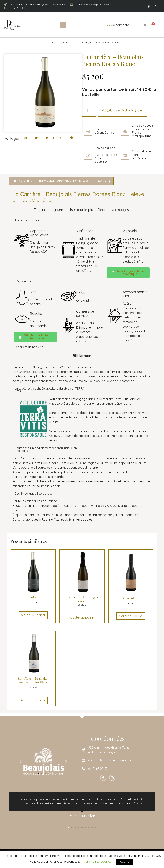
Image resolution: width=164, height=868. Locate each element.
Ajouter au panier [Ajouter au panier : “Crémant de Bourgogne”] (82, 617)
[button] (63, 25)
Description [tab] (23, 181)
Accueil (47, 42)
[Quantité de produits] (89, 110)
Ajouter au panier (122, 110)
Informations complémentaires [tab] (65, 181)
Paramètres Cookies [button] (98, 862)
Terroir (58, 42)
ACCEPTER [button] (125, 862)
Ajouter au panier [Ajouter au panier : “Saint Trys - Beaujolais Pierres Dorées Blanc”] (33, 700)
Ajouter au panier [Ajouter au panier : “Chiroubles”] (131, 616)
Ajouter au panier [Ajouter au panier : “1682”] (33, 615)
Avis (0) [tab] (104, 181)
